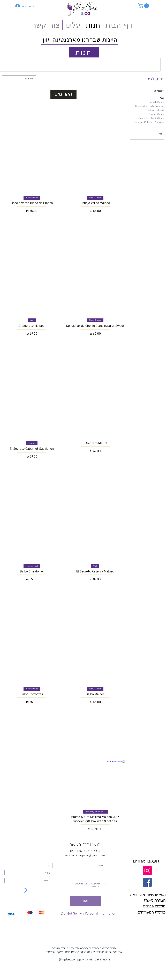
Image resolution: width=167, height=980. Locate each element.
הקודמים (63, 94)
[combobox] (19, 79)
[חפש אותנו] (147, 871)
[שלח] (86, 901)
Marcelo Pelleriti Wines (151, 118)
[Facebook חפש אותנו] (147, 882)
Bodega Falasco (155, 110)
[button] (144, 6)
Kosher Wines (156, 114)
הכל (162, 98)
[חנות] (84, 52)
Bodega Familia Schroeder (149, 106)
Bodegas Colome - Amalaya (149, 122)
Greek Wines (157, 102)
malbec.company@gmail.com (86, 856)
